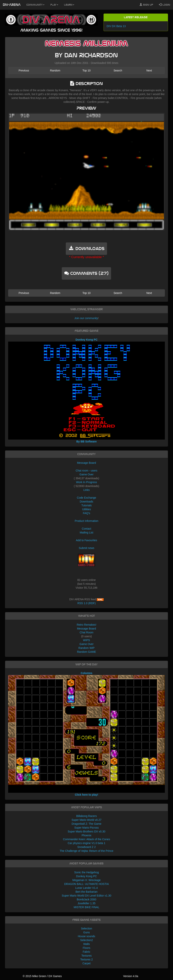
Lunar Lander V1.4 (86, 888)
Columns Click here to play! (86, 734)
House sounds (86, 936)
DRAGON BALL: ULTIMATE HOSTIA (87, 884)
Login (164, 5)
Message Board (86, 463)
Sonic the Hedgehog (87, 872)
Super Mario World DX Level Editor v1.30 (86, 896)
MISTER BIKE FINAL (86, 907)
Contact (86, 529)
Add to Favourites (86, 540)
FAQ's (86, 513)
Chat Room (87, 632)
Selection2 (86, 940)
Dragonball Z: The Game (86, 824)
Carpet (86, 963)
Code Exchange (86, 498)
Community (35, 5)
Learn (69, 5)
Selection (86, 928)
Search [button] (118, 70)
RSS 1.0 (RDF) (86, 603)
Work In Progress (86, 482)
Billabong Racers (86, 816)
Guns (86, 932)
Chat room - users (86, 471)
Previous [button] (24, 70)
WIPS (86, 640)
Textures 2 (87, 959)
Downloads (86, 502)
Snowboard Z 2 (87, 847)
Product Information (86, 521)
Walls (86, 944)
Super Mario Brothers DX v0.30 (87, 831)
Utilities (86, 509)
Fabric (87, 952)
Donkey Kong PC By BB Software (86, 391)
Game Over (86, 474)
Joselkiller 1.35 (87, 903)
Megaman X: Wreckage (86, 880)
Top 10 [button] (86, 70)
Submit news (86, 548)
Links (87, 490)
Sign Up (146, 5)
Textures (87, 956)
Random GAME (86, 652)
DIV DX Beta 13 (116, 26)
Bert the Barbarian (86, 892)
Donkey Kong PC (86, 876)
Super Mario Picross (86, 828)
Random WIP (86, 648)
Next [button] (149, 70)
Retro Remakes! (86, 625)
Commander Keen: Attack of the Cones (87, 839)
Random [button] (55, 70)
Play (54, 5)
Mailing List (86, 533)
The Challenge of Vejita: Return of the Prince (86, 851)
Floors (87, 948)
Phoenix (87, 835)
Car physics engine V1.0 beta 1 (87, 843)
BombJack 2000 (86, 899)
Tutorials (86, 505)
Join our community (86, 318)
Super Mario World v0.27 (87, 820)
